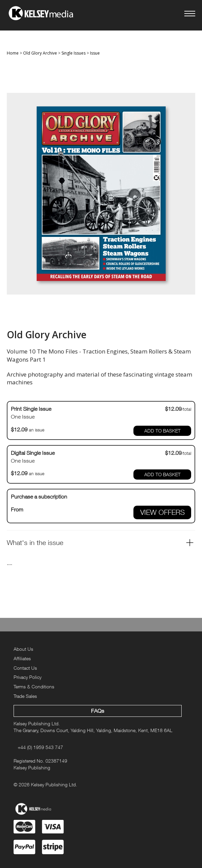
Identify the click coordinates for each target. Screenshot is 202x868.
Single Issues (74, 53)
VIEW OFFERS (162, 512)
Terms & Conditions (34, 687)
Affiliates (22, 658)
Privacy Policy (27, 677)
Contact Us (25, 668)
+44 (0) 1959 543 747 (40, 747)
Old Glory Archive (40, 53)
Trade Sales (25, 696)
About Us (23, 649)
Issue (95, 53)
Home (13, 53)
